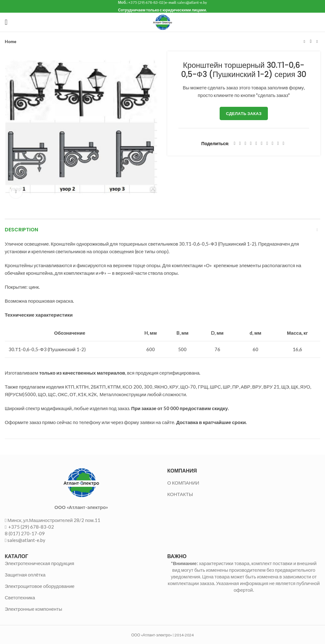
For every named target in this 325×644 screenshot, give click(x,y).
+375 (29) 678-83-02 (31, 527)
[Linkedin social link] (256, 144)
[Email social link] (245, 144)
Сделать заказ (244, 113)
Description (21, 230)
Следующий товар (317, 42)
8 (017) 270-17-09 (25, 533)
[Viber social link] (284, 144)
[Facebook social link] (234, 144)
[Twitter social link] (240, 144)
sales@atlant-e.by (26, 540)
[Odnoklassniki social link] (262, 144)
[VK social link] (272, 144)
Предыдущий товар (304, 42)
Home (11, 42)
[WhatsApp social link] (267, 144)
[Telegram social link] (278, 144)
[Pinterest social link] (251, 144)
